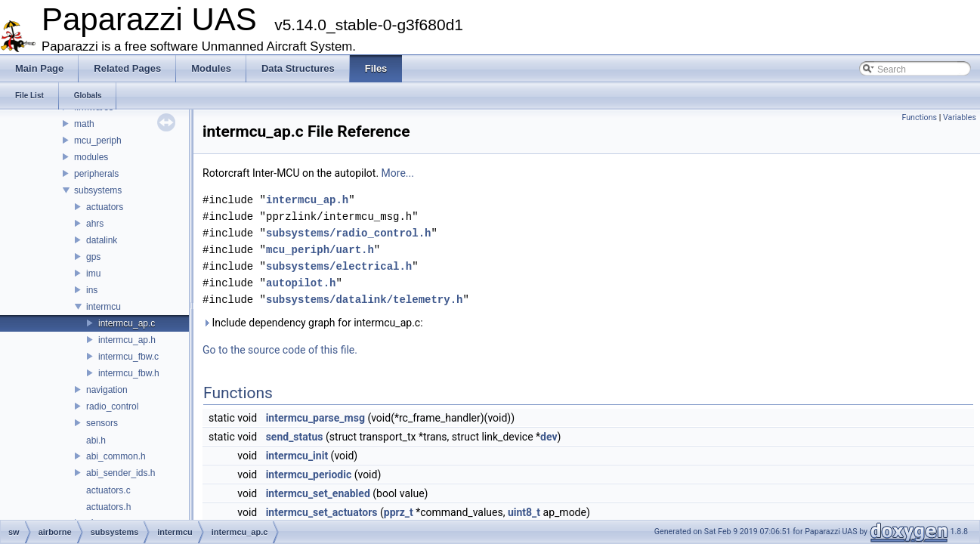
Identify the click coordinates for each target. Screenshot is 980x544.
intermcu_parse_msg (315, 418)
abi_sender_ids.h (121, 473)
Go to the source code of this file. (280, 350)
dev (549, 437)
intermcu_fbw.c (128, 357)
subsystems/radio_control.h (348, 233)
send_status (295, 437)
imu (93, 274)
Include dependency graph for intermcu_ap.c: (313, 323)
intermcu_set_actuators (322, 512)
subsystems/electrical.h (339, 266)
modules (91, 157)
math (84, 124)
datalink (102, 240)
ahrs (95, 224)
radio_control (112, 406)
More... (398, 173)
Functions (919, 117)
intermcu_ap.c (127, 323)
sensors (102, 423)
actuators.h (108, 507)
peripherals (96, 174)
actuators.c (108, 490)
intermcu (104, 307)
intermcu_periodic (309, 474)
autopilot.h (301, 283)
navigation (107, 390)
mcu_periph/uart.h (320, 250)
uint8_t (524, 512)
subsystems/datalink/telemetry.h (364, 300)
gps (93, 257)
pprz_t (399, 512)
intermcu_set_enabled (318, 493)
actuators (105, 207)
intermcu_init (297, 456)
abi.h (96, 440)
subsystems (98, 190)
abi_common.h (116, 456)
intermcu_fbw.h (129, 373)
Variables (960, 117)
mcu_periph (98, 141)
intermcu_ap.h (127, 340)
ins (92, 290)
